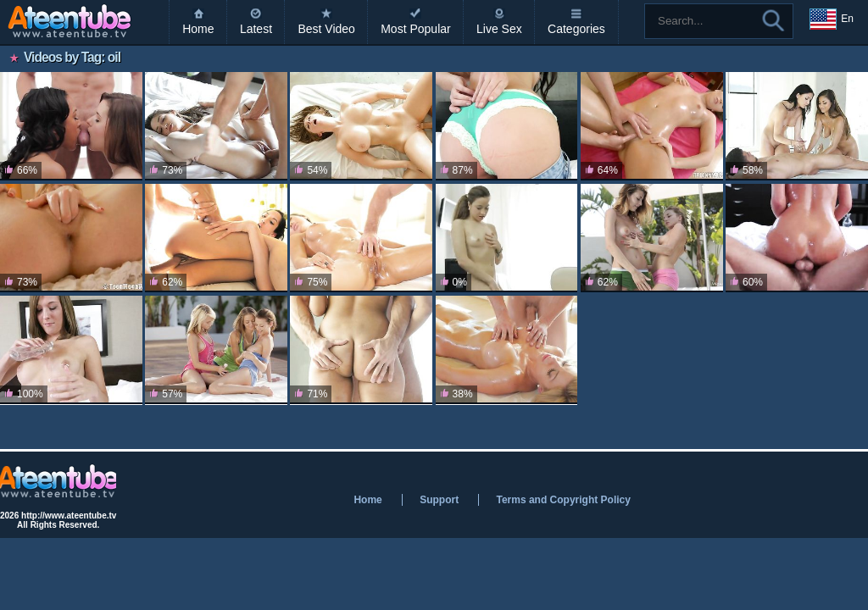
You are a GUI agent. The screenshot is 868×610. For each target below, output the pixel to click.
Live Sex (499, 29)
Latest (256, 29)
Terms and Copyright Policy (563, 500)
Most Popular (415, 29)
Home (198, 29)
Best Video (326, 29)
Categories (576, 29)
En (832, 19)
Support (439, 500)
